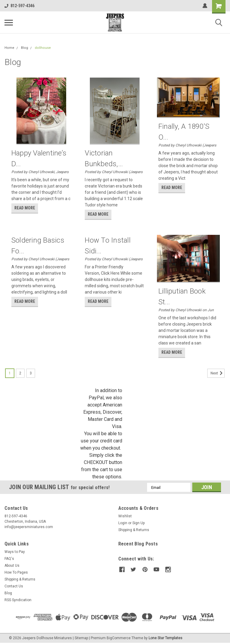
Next (218, 373)
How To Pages (16, 572)
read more (25, 208)
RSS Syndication (18, 600)
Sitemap (81, 638)
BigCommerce (119, 638)
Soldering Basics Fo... (38, 246)
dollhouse (43, 48)
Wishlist (125, 516)
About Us (12, 566)
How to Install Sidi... (108, 246)
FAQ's (9, 559)
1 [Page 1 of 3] (10, 373)
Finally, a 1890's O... (184, 132)
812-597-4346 (19, 6)
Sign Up (139, 523)
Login (123, 523)
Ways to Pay (15, 552)
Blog (25, 48)
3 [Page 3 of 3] (31, 373)
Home (9, 48)
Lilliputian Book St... (182, 297)
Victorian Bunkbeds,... (104, 158)
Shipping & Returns (134, 530)
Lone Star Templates (165, 638)
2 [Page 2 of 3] (20, 373)
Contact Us (14, 586)
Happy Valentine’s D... (39, 158)
